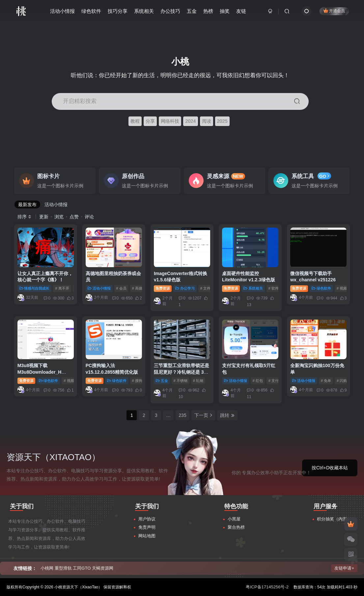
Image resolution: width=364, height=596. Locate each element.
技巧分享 (118, 11)
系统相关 (144, 11)
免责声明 (147, 527)
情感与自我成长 (35, 288)
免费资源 (163, 288)
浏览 (59, 217)
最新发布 (27, 204)
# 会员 (121, 288)
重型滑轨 (63, 568)
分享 (150, 121)
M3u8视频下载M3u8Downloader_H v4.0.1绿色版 (40, 372)
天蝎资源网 (103, 568)
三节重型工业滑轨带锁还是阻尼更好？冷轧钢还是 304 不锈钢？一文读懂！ (182, 372)
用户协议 (147, 519)
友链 (241, 11)
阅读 (207, 121)
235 (182, 415)
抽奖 (225, 11)
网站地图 (147, 536)
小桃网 (47, 568)
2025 (222, 121)
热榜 (208, 11)
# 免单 (326, 381)
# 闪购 (342, 381)
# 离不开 (62, 288)
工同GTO (82, 568)
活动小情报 (62, 11)
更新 (44, 217)
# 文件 (205, 288)
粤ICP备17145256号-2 (267, 587)
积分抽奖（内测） (334, 519)
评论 (89, 217)
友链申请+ (344, 568)
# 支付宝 (275, 381)
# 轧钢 (198, 381)
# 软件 (274, 288)
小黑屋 (234, 519)
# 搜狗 (137, 381)
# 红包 (258, 381)
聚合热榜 (236, 527)
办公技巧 (170, 11)
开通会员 (334, 11)
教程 (135, 121)
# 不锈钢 (181, 381)
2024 (190, 121)
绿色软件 (91, 11)
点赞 (74, 217)
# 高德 (137, 288)
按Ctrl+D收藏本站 (330, 468)
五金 (192, 11)
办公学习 (185, 288)
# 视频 (342, 288)
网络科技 (170, 121)
